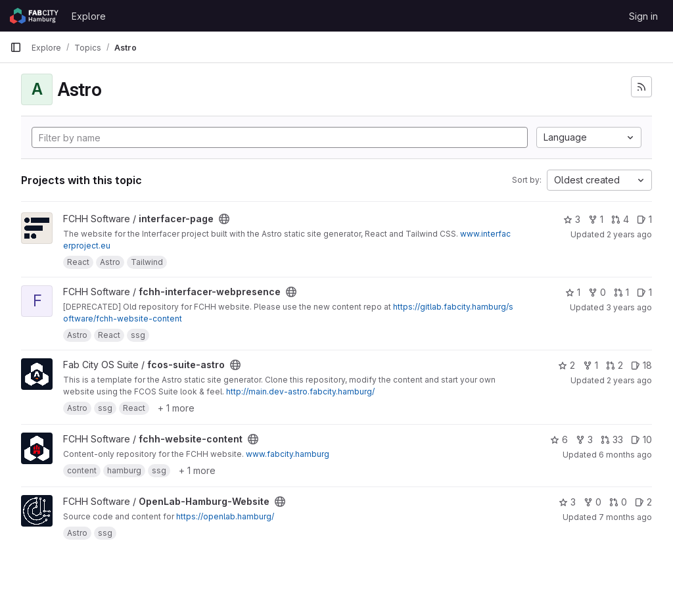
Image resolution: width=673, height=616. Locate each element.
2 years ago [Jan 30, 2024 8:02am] (629, 234)
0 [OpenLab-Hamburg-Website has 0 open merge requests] (618, 502)
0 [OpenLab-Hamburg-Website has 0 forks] (592, 502)
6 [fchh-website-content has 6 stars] (559, 439)
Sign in (643, 16)
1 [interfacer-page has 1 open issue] (644, 219)
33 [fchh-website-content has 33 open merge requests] (612, 439)
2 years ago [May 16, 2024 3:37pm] (629, 380)
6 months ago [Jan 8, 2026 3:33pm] (625, 455)
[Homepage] (34, 16)
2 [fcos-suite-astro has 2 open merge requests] (615, 365)
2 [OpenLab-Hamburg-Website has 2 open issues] (643, 502)
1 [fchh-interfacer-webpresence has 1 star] (573, 292)
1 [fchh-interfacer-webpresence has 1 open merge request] (621, 292)
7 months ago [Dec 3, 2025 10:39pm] (625, 517)
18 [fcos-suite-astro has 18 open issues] (641, 365)
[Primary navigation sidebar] (16, 47)
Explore (89, 16)
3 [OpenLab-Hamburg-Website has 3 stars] (567, 502)
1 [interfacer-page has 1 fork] (596, 219)
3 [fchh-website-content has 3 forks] (584, 439)
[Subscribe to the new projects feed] (641, 87)
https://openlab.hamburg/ (225, 516)
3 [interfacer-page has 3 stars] (572, 219)
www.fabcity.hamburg (288, 454)
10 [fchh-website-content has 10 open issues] (641, 439)
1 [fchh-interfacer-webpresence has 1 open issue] (644, 292)
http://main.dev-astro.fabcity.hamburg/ (300, 391)
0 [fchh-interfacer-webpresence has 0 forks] (597, 292)
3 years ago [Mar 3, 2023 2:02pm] (629, 307)
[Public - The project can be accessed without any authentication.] (224, 219)
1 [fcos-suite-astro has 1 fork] (591, 365)
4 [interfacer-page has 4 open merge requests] (620, 219)
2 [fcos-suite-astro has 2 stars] (567, 365)
